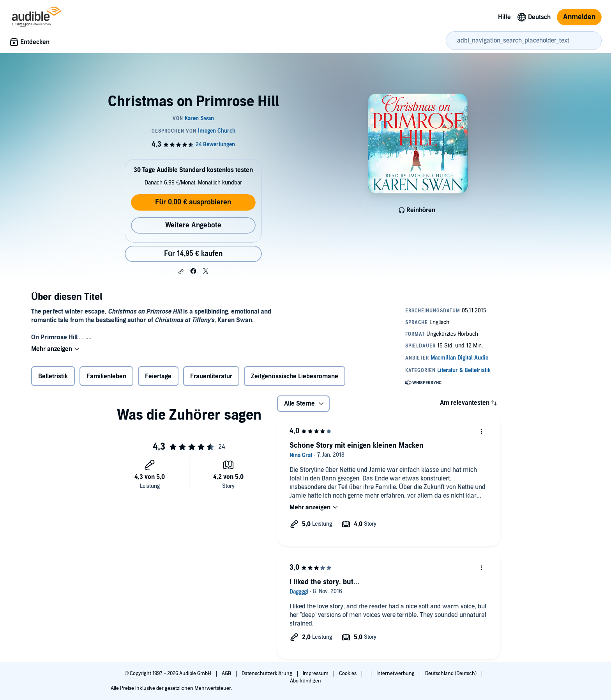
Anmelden (579, 17)
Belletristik (53, 376)
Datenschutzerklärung (268, 673)
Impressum (316, 673)
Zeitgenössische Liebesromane (295, 376)
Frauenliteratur (211, 376)
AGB (227, 673)
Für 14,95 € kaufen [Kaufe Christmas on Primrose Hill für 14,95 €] (193, 254)
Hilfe (504, 17)
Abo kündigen (305, 681)
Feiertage (158, 376)
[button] (181, 271)
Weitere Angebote (193, 225)
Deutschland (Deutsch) (451, 673)
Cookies (348, 673)
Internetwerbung (396, 673)
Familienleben (106, 376)
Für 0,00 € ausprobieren (193, 202)
